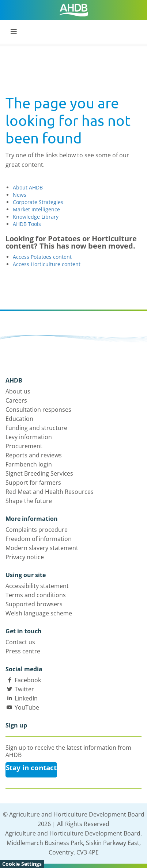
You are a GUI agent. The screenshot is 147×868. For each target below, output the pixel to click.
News (20, 195)
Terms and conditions (36, 595)
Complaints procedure (37, 530)
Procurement (24, 446)
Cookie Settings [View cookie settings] (22, 864)
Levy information (29, 437)
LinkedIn (26, 698)
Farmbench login (29, 464)
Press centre (23, 651)
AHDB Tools (27, 224)
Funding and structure (36, 428)
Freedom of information (39, 539)
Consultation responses (38, 410)
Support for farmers (33, 483)
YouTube (27, 707)
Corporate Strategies (38, 202)
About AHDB (28, 187)
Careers (16, 400)
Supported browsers (34, 604)
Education (19, 419)
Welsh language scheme (39, 613)
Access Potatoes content (42, 257)
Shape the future (29, 501)
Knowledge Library (36, 217)
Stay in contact (31, 768)
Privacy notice (25, 557)
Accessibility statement (37, 586)
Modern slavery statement (42, 548)
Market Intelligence (36, 209)
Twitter (24, 689)
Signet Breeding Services (39, 473)
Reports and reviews (34, 455)
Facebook (28, 680)
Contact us (20, 642)
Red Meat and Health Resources (50, 492)
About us (18, 391)
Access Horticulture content (47, 264)
